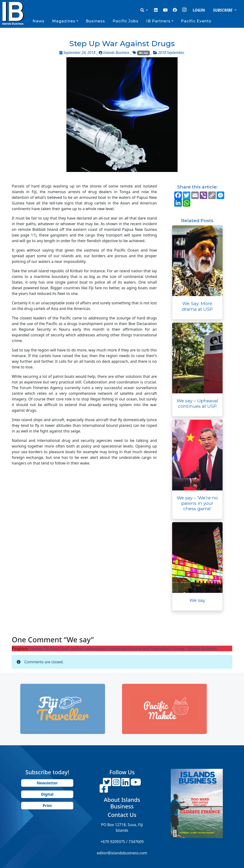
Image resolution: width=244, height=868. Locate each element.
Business (95, 21)
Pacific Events (196, 21)
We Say (143, 53)
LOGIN (199, 10)
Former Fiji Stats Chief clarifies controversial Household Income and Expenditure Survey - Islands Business (123, 648)
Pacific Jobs (126, 21)
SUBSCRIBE (223, 10)
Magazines (64, 21)
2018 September (171, 53)
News (38, 21)
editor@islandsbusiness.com (122, 853)
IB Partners (158, 21)
